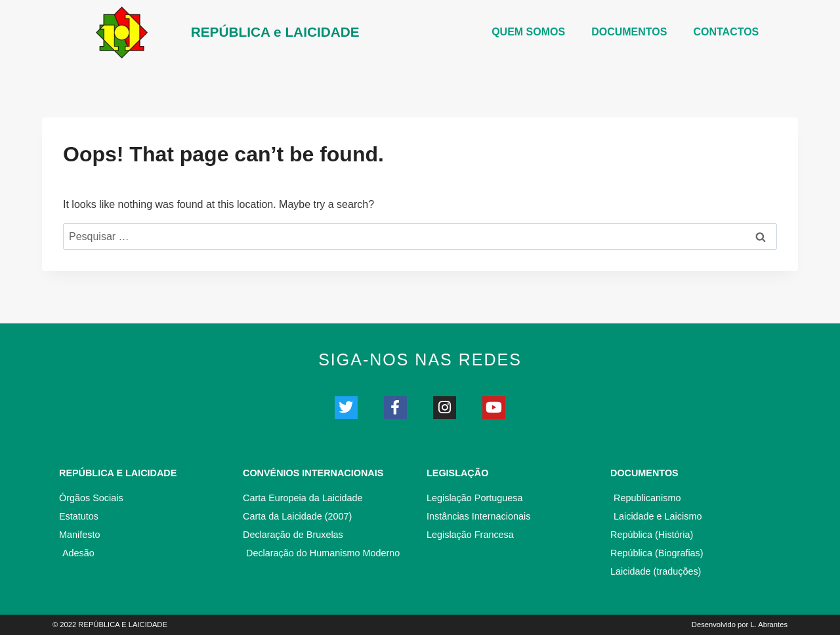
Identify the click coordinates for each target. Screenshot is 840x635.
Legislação (457, 473)
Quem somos (528, 32)
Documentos (644, 473)
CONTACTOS (726, 32)
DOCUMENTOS (629, 32)
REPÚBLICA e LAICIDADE (275, 32)
